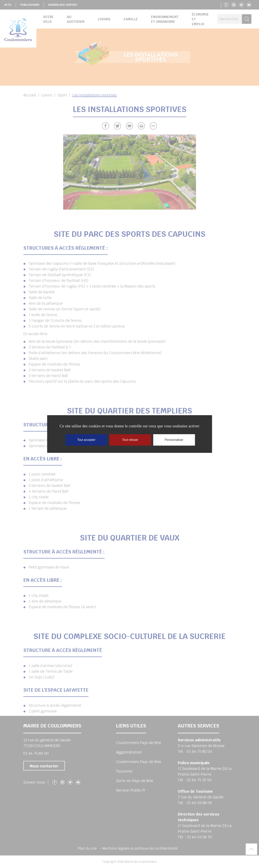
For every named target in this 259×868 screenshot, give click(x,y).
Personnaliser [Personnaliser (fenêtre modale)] (174, 440)
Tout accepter (86, 440)
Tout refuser (130, 440)
